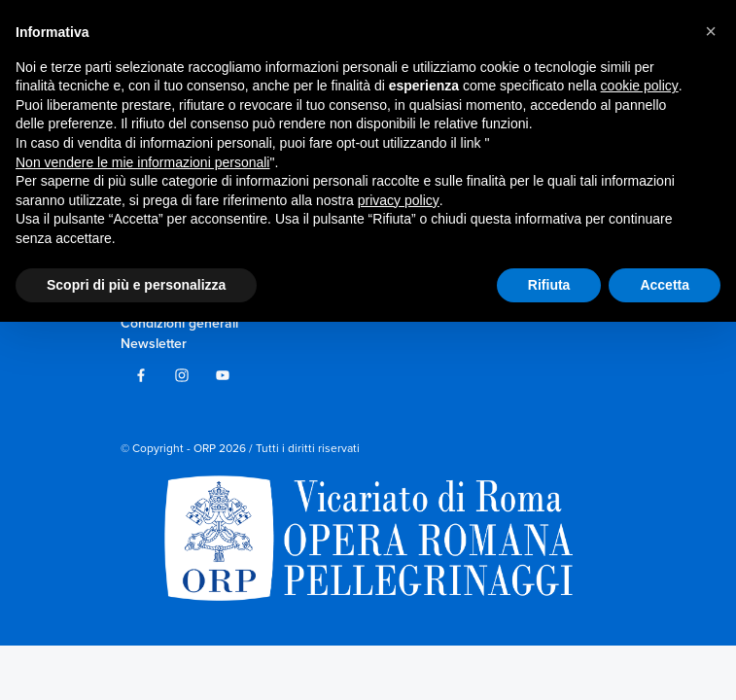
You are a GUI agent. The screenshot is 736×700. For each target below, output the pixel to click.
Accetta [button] (665, 284)
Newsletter (154, 344)
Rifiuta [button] (549, 284)
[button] (711, 31)
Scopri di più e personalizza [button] (136, 284)
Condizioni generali (179, 323)
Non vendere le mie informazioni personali (142, 162)
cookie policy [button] (640, 86)
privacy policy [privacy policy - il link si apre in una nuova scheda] (399, 200)
